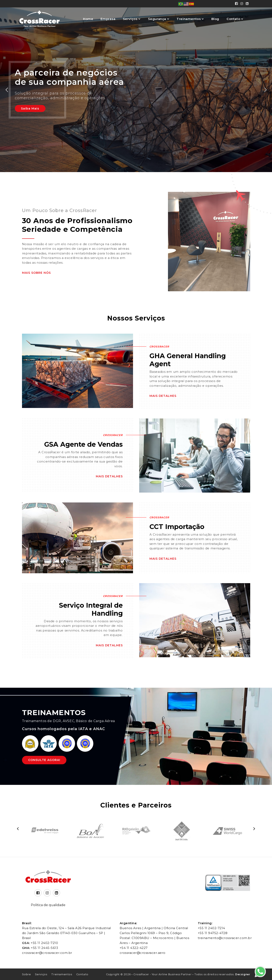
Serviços (131, 19)
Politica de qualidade (48, 905)
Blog (215, 19)
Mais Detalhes (163, 396)
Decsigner (243, 974)
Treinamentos (189, 19)
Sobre (27, 974)
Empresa (108, 19)
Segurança (158, 19)
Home (88, 19)
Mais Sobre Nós (36, 273)
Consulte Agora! (44, 760)
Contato (234, 19)
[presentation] (18, 829)
